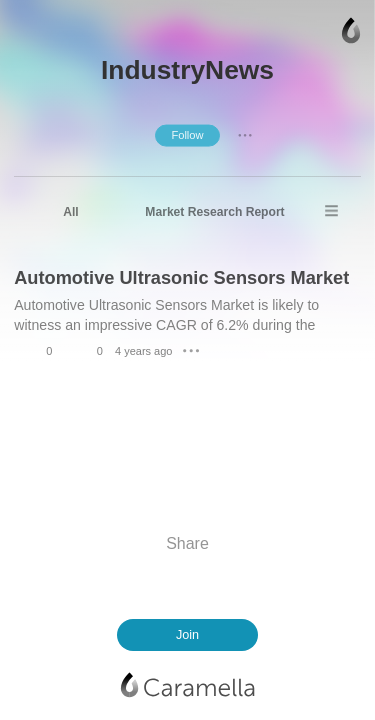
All (70, 212)
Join (187, 635)
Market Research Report (214, 212)
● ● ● (245, 135)
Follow (187, 135)
